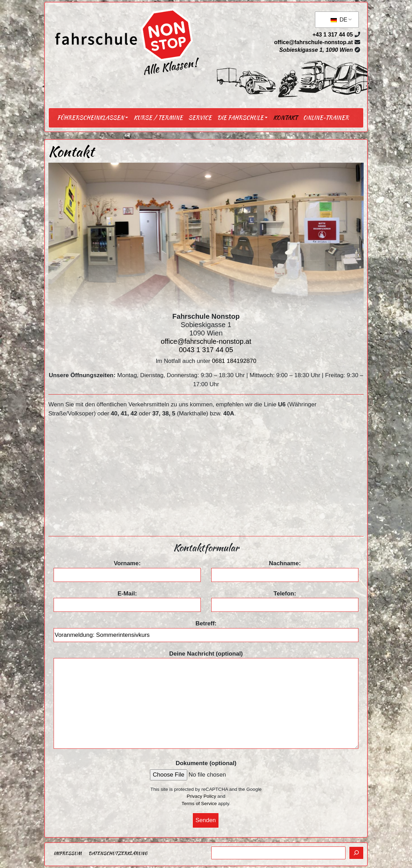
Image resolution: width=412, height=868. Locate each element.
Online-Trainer (326, 118)
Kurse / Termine (158, 118)
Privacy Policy (201, 796)
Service (200, 118)
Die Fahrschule (240, 118)
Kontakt (285, 118)
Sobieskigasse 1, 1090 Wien (316, 50)
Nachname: (285, 569)
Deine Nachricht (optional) (206, 700)
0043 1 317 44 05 (206, 350)
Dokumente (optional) (206, 763)
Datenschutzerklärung (118, 853)
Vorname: (127, 569)
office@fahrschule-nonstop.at (314, 42)
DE (339, 20)
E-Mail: (127, 599)
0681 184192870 (234, 361)
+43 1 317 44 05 (333, 35)
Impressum (68, 853)
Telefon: (285, 599)
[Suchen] (356, 853)
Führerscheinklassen (90, 118)
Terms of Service (199, 804)
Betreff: (206, 629)
